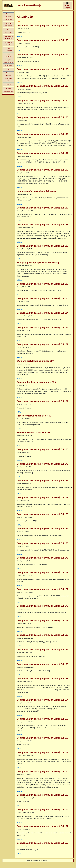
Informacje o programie (8, 25)
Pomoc (8, 85)
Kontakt (8, 88)
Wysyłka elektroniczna (8, 61)
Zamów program (8, 74)
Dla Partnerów (8, 92)
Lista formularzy (8, 49)
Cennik (8, 69)
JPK (8, 29)
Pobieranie (8, 66)
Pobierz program (67, 5)
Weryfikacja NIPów (8, 43)
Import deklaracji (8, 55)
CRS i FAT (8, 33)
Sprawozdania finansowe (8, 38)
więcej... (19, 36)
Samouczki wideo (8, 80)
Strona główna (8, 15)
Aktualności (8, 20)
